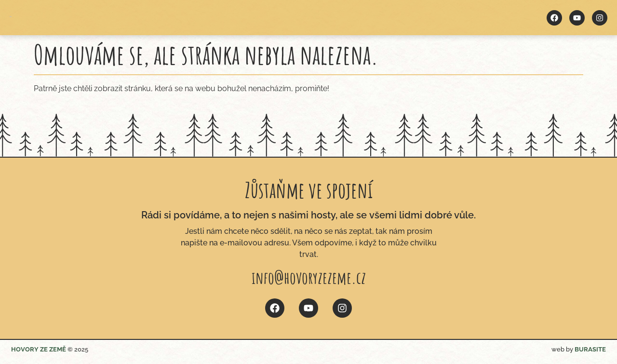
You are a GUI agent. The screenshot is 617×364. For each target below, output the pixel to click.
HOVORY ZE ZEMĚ (39, 349)
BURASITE (590, 349)
